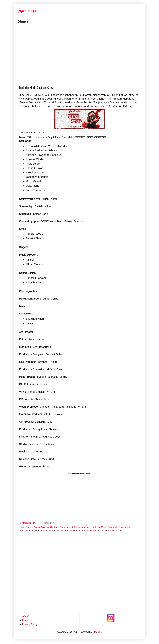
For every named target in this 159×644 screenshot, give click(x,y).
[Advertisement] (81, 41)
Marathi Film (30, 523)
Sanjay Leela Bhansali (40, 531)
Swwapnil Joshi (116, 531)
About (25, 616)
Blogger (97, 632)
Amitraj (29, 527)
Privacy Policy (30, 624)
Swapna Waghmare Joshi (94, 531)
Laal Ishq (86, 527)
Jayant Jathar (73, 527)
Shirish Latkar (74, 531)
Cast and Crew (57, 527)
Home (23, 22)
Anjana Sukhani (41, 527)
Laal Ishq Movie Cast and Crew (107, 527)
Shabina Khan (59, 531)
